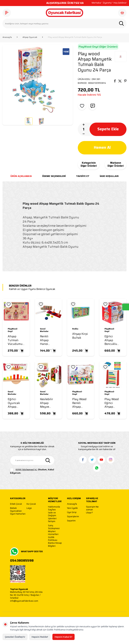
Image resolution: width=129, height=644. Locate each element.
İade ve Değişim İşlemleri (52, 516)
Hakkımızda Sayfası (54, 508)
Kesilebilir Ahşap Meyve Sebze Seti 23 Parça (47, 403)
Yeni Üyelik (72, 508)
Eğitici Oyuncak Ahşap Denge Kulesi (14, 403)
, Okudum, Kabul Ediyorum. (32, 471)
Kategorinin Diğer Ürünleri (89, 164)
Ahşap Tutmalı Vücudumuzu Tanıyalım (17, 340)
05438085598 (22, 561)
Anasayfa (7, 37)
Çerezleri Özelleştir (15, 637)
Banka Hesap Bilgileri (55, 544)
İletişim (52, 521)
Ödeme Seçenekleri (54, 176)
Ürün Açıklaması (21, 176)
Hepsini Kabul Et (63, 637)
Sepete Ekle (108, 129)
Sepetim (71, 521)
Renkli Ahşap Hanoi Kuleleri (45, 340)
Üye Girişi (72, 512)
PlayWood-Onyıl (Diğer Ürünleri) (98, 47)
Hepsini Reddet (40, 637)
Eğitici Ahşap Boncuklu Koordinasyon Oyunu (114, 340)
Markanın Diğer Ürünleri (116, 164)
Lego (29, 508)
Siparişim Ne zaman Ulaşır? (92, 510)
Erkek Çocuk (16, 504)
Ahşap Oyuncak (30, 37)
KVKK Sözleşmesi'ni (26, 470)
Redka (75, 329)
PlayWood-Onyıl (13, 330)
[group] (38, 80)
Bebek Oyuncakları (16, 510)
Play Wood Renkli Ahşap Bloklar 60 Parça (79, 403)
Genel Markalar (44, 330)
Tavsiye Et (83, 176)
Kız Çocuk (31, 504)
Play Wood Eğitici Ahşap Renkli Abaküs (112, 403)
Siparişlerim (73, 517)
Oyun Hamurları (18, 514)
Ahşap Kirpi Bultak (80, 336)
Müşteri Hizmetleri (53, 533)
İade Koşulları (109, 176)
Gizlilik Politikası (53, 539)
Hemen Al (102, 148)
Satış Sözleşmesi (54, 527)
